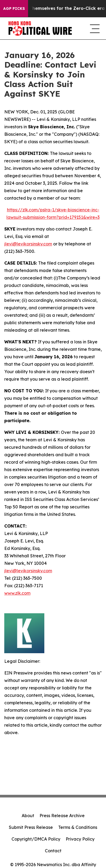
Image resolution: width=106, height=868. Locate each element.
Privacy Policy (80, 839)
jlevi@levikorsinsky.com (28, 244)
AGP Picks (14, 9)
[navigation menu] (94, 28)
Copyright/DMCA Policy (36, 839)
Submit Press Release (31, 827)
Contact (53, 851)
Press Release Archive (62, 816)
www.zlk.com (17, 593)
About (28, 816)
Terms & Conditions (78, 827)
